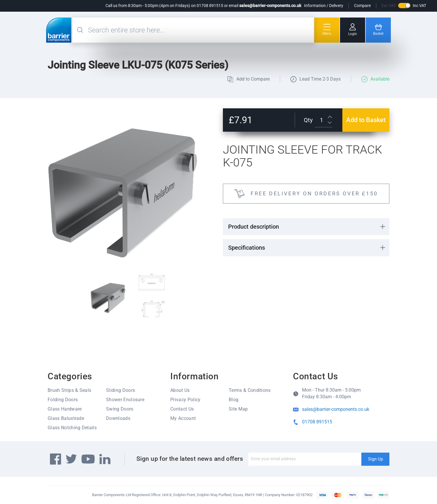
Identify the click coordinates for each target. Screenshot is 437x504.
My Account (183, 418)
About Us (180, 390)
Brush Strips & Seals (69, 390)
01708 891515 (317, 422)
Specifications (247, 248)
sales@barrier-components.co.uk (270, 6)
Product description (254, 227)
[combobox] (200, 30)
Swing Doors (120, 409)
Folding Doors (63, 400)
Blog (234, 400)
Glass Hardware (65, 409)
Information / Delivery (324, 6)
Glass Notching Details (72, 428)
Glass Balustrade (66, 418)
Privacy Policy (185, 400)
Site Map (238, 409)
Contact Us (182, 409)
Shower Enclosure (125, 400)
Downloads (118, 418)
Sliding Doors (120, 390)
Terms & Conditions (250, 390)
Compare (362, 6)
